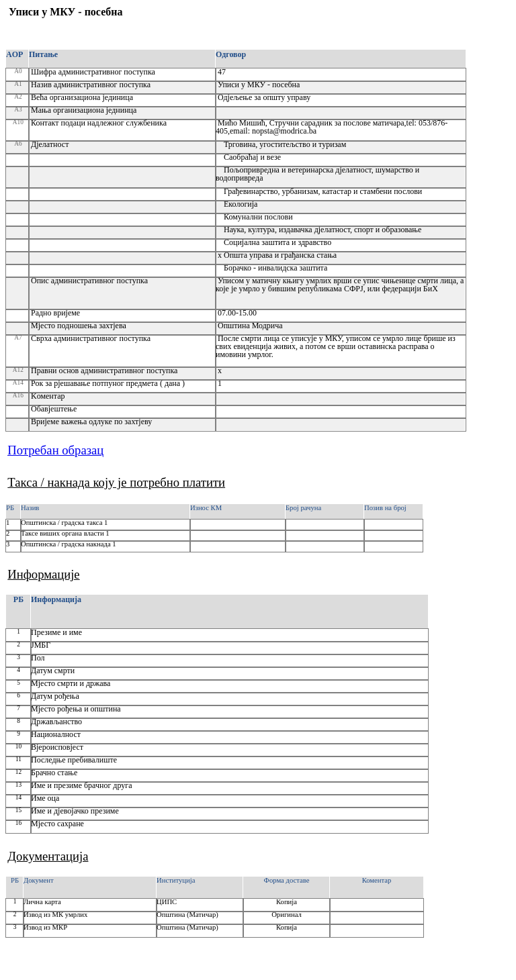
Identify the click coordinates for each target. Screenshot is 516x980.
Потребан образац (55, 450)
